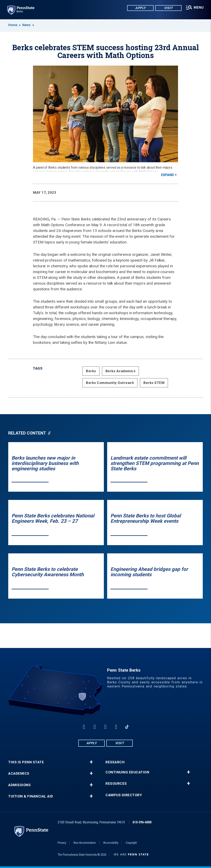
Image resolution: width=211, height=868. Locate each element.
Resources (116, 784)
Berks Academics (121, 371)
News (26, 25)
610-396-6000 (142, 822)
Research (115, 762)
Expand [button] (168, 175)
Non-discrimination (85, 843)
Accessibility (111, 843)
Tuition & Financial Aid (31, 796)
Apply (140, 8)
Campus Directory (124, 795)
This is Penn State (26, 762)
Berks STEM (154, 383)
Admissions (19, 785)
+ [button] (91, 762)
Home (13, 25)
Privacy (62, 843)
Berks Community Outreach (110, 383)
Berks (91, 371)
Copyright (131, 843)
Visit (168, 8)
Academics (19, 774)
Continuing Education (127, 772)
